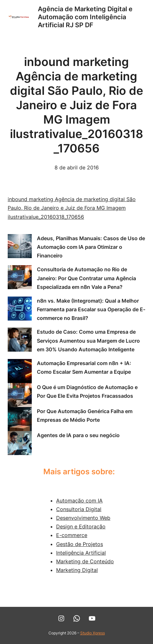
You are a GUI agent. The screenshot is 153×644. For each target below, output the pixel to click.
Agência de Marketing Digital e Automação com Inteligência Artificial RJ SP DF (85, 17)
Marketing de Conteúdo (85, 561)
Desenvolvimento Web (83, 518)
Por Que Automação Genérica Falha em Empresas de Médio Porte (85, 416)
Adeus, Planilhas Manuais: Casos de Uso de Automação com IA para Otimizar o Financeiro (91, 247)
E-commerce (72, 535)
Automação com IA (79, 501)
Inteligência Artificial (81, 553)
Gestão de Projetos (80, 544)
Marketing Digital (77, 570)
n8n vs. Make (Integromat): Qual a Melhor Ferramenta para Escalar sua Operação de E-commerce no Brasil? (91, 309)
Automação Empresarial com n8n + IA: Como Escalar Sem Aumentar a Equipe (84, 367)
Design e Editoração (81, 526)
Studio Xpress (93, 633)
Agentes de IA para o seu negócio (78, 435)
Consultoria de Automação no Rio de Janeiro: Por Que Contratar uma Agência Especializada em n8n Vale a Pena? (86, 278)
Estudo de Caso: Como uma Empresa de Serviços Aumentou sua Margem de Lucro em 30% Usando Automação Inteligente (88, 340)
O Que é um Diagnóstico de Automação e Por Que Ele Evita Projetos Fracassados (87, 391)
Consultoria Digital (79, 509)
